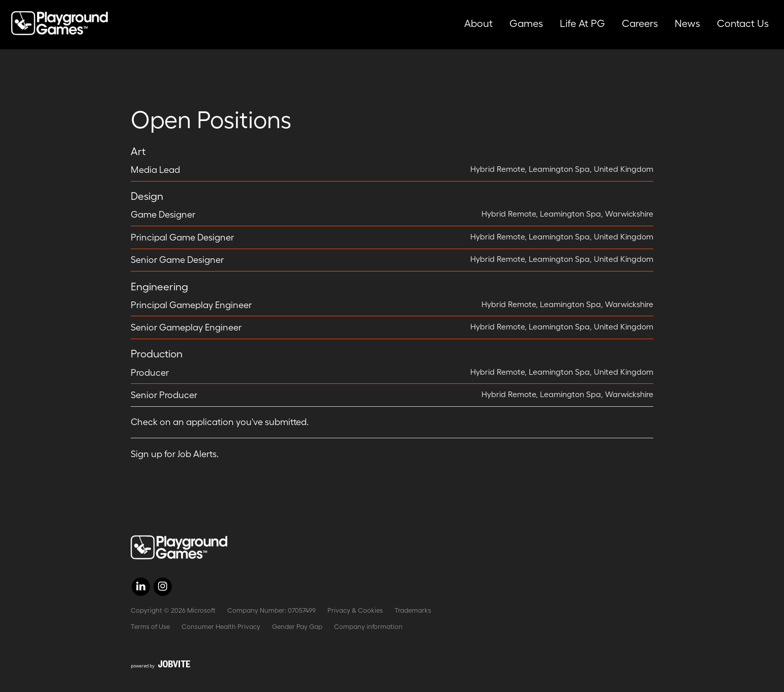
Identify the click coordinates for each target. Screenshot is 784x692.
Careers (640, 23)
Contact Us (743, 23)
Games (526, 23)
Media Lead (155, 170)
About (478, 23)
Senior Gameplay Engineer (186, 327)
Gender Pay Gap (297, 627)
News (687, 23)
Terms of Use (150, 627)
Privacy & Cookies (355, 610)
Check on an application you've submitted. (220, 422)
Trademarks (413, 610)
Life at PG (582, 23)
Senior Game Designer (177, 260)
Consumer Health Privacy (221, 627)
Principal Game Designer (182, 237)
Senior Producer (164, 395)
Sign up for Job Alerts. (175, 454)
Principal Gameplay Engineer (191, 305)
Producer (150, 373)
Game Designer (163, 215)
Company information (368, 627)
